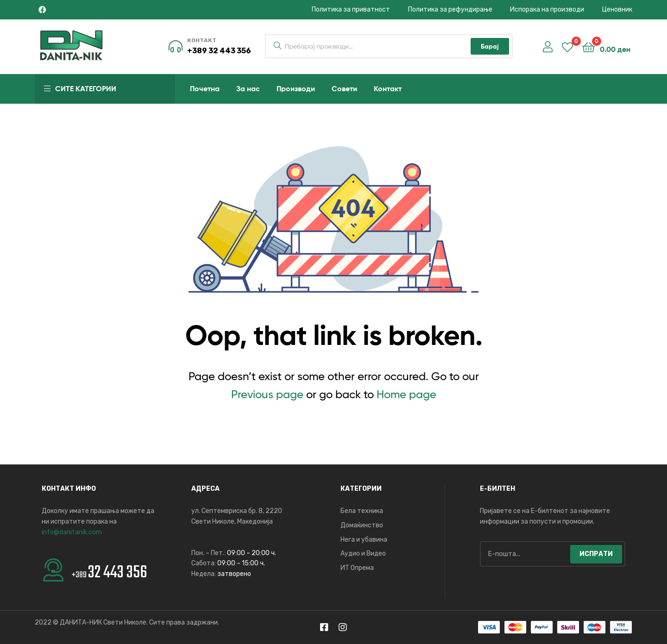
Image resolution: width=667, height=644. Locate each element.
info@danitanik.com (72, 532)
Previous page (267, 394)
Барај (490, 46)
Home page (406, 394)
